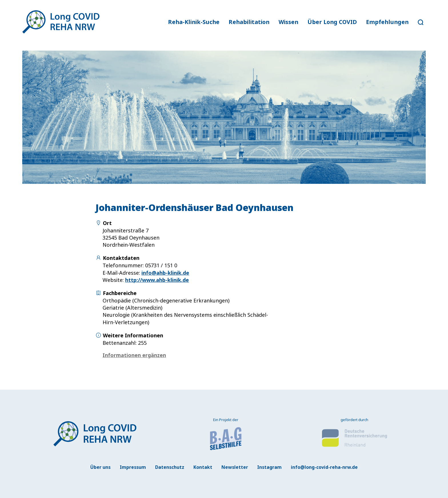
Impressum (133, 467)
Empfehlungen (387, 22)
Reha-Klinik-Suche (194, 22)
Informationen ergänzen (134, 355)
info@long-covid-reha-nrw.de (324, 467)
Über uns (100, 467)
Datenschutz (170, 467)
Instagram (269, 467)
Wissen (288, 22)
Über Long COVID (332, 22)
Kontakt (203, 467)
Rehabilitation (249, 22)
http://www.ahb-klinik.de (157, 280)
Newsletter (235, 467)
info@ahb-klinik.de (165, 273)
